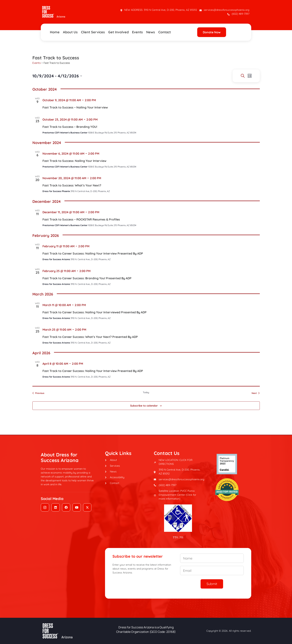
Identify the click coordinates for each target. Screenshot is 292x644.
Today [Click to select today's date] (146, 392)
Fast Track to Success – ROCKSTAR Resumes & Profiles (81, 219)
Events (137, 32)
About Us (70, 32)
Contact (165, 32)
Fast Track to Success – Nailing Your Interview (75, 107)
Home (55, 32)
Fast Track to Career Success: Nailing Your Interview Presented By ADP (93, 253)
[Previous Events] (38, 393)
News (151, 32)
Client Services (93, 32)
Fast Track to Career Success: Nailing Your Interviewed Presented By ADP (95, 312)
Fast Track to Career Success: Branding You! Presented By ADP (87, 278)
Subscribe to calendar (144, 406)
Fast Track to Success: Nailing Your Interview (74, 161)
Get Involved (118, 32)
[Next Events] (256, 393)
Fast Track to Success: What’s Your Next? (72, 185)
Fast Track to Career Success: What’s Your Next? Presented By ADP (90, 337)
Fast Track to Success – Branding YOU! (70, 127)
